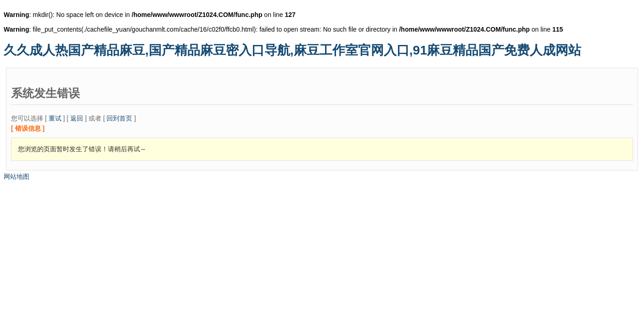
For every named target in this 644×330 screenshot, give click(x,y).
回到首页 (119, 118)
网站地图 (17, 176)
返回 (77, 118)
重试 (55, 118)
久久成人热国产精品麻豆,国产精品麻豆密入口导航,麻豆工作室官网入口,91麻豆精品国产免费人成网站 (292, 50)
